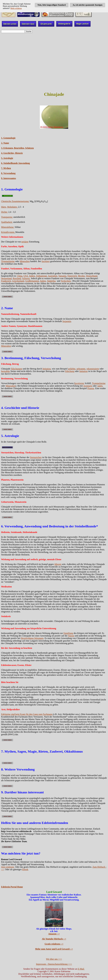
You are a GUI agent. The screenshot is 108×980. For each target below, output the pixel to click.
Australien (53, 276)
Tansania (62, 276)
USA (26, 276)
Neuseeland (6, 278)
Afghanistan (41, 276)
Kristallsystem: (8, 232)
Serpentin (67, 321)
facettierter (79, 383)
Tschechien (66, 281)
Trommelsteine (8, 261)
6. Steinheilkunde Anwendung (15, 163)
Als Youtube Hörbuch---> (54, 939)
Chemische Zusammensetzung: (15, 201)
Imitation (47, 369)
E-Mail (81, 969)
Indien (32, 276)
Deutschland (92, 276)
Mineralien (25, 261)
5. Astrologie (7, 158)
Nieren (71, 636)
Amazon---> (54, 934)
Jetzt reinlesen (8, 867)
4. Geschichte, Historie (12, 153)
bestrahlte (5, 371)
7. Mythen (6, 168)
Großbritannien (32, 281)
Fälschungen (17, 369)
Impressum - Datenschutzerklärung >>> (54, 964)
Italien (43, 281)
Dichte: (4, 212)
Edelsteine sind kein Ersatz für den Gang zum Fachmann (27, 714)
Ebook (25, 869)
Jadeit (100, 386)
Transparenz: (7, 217)
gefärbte (72, 369)
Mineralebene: (8, 227)
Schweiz (26, 278)
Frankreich (6, 281)
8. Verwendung (8, 173)
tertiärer (25, 242)
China (20, 276)
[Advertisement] (54, 60)
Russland (17, 278)
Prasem (91, 388)
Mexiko (81, 276)
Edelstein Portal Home (12, 887)
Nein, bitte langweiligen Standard (52, 5)
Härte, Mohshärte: (10, 207)
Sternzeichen (36, 457)
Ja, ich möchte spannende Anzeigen (88, 5)
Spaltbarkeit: (7, 222)
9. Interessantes (9, 178)
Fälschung (70, 371)
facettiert (46, 261)
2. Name (5, 143)
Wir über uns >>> (54, 959)
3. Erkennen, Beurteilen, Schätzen (17, 148)
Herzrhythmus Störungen (32, 638)
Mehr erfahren (16, 8)
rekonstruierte (93, 369)
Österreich (72, 276)
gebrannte (81, 369)
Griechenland (18, 281)
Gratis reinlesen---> (54, 944)
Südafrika (51, 281)
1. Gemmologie (8, 138)
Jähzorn (58, 564)
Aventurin (88, 386)
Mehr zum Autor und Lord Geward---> (54, 949)
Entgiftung (68, 633)
